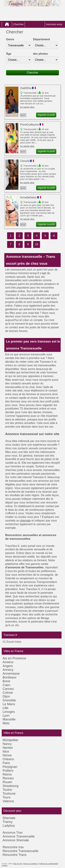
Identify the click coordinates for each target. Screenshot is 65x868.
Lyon (6, 715)
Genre (10, 39)
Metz (6, 723)
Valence (8, 801)
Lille (5, 708)
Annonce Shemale (16, 840)
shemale (25, 521)
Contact (5, 865)
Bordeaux (10, 677)
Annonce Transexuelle (19, 836)
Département (42, 39)
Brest (6, 681)
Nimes (7, 755)
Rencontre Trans (15, 855)
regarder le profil (46, 115)
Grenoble (9, 700)
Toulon (7, 790)
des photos (40, 54)
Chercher (18, 24)
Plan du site (18, 864)
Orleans (8, 759)
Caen (6, 685)
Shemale (9, 818)
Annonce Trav (13, 832)
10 (37, 244)
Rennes (8, 778)
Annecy (8, 670)
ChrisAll (25, 161)
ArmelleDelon (28, 197)
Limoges (9, 712)
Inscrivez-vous (54, 24)
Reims (7, 774)
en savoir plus (27, 107)
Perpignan (10, 767)
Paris (6, 763)
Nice (6, 751)
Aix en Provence (14, 658)
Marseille (9, 719)
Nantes (8, 748)
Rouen (7, 782)
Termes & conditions (30, 864)
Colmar (8, 693)
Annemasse (11, 673)
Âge (9, 54)
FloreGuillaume (29, 125)
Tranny (8, 822)
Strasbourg (10, 786)
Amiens (8, 662)
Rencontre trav (13, 847)
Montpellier (10, 740)
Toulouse (9, 793)
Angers (8, 666)
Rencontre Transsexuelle (20, 851)
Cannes (8, 689)
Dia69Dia (26, 88)
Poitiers (8, 771)
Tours (7, 797)
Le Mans (9, 704)
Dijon (6, 696)
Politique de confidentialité (48, 864)
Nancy (7, 744)
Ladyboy (9, 826)
